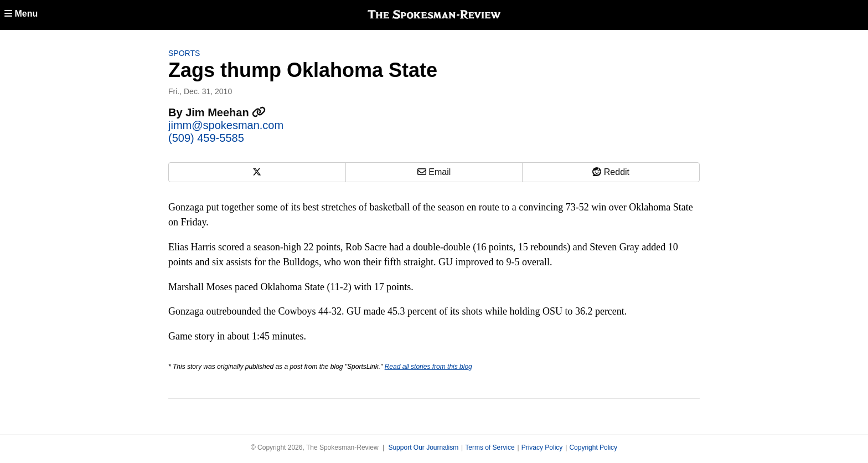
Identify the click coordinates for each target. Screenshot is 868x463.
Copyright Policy (593, 447)
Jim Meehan (226, 112)
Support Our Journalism (423, 447)
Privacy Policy (542, 447)
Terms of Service (490, 447)
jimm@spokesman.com (226, 125)
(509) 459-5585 (206, 138)
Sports (184, 53)
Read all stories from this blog (428, 367)
